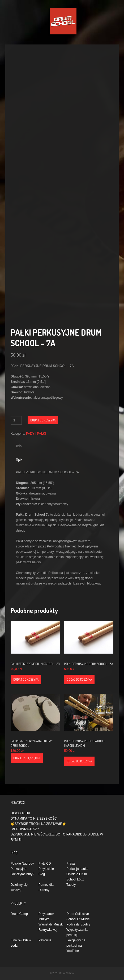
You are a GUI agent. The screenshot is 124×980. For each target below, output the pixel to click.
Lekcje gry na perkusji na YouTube (76, 946)
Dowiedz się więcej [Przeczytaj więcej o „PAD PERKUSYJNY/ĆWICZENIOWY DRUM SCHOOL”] (27, 758)
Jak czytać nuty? (22, 874)
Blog (42, 874)
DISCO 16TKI (20, 813)
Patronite (45, 940)
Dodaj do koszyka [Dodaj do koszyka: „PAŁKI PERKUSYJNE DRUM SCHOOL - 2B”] (26, 679)
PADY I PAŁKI (36, 434)
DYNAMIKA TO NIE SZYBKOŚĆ (34, 819)
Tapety (71, 885)
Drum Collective (78, 914)
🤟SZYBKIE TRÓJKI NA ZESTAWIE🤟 (38, 824)
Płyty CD (45, 864)
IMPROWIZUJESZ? (25, 829)
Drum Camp (19, 914)
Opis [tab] (19, 446)
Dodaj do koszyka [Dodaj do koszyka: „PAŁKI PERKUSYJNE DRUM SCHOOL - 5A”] (79, 679)
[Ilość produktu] (16, 420)
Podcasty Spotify (78, 924)
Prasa (70, 864)
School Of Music (78, 919)
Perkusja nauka (77, 869)
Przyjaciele (46, 869)
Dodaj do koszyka (43, 420)
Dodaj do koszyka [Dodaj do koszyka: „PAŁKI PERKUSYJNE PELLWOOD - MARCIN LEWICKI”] (79, 761)
